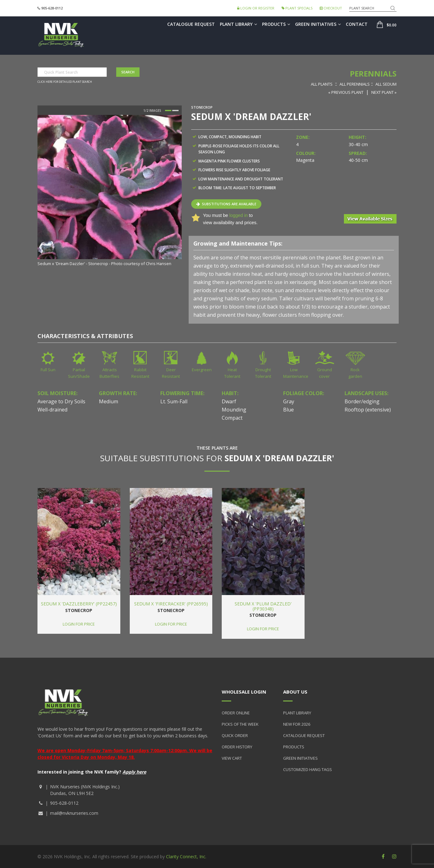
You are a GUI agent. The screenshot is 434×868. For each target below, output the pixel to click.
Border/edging (362, 401)
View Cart (232, 758)
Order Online (236, 713)
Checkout (331, 8)
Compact (232, 418)
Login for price (79, 624)
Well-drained (52, 410)
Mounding (234, 410)
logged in (238, 215)
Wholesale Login (244, 692)
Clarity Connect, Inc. (186, 857)
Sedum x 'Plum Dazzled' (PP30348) (263, 606)
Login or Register (256, 8)
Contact (357, 24)
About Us (295, 692)
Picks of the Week (240, 724)
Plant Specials (297, 8)
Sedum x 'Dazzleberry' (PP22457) (79, 604)
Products (276, 24)
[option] (110, 191)
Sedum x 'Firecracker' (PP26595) (171, 604)
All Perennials (355, 84)
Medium (108, 401)
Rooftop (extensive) (368, 410)
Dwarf (229, 401)
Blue (288, 410)
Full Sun (48, 370)
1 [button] (168, 111)
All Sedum (386, 84)
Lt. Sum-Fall (174, 401)
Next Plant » (384, 92)
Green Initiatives (318, 24)
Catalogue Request (191, 24)
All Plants (322, 84)
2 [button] (175, 111)
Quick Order (235, 735)
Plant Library (238, 24)
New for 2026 (297, 724)
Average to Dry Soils (61, 401)
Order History (237, 747)
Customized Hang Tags (308, 769)
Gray (289, 401)
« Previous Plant (346, 92)
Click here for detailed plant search (65, 82)
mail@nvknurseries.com (74, 813)
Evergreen (202, 370)
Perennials (373, 74)
